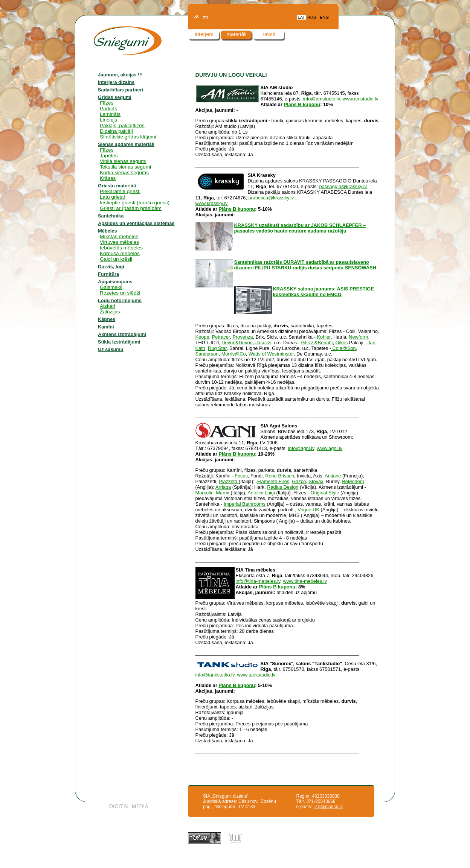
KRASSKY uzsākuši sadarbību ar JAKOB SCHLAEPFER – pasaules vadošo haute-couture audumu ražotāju (300, 228)
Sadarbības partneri (121, 90)
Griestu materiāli (117, 186)
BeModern (353, 481)
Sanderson (207, 354)
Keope (202, 337)
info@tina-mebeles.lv (258, 581)
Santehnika (111, 216)
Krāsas (108, 178)
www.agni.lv (330, 448)
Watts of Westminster (271, 354)
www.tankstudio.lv (256, 675)
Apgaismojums (115, 282)
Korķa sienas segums (124, 173)
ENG (324, 17)
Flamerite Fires (273, 481)
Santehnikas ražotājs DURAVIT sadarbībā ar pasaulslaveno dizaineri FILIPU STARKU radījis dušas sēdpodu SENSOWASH (305, 265)
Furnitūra (108, 274)
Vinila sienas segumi (123, 161)
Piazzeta (229, 481)
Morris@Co (234, 354)
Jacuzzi (263, 343)
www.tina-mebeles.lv (305, 581)
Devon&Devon (237, 343)
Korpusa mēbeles (120, 253)
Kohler (324, 337)
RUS (312, 17)
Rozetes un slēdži (120, 293)
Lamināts (110, 114)
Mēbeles (108, 231)
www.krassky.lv (212, 203)
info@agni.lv (301, 448)
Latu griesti (112, 197)
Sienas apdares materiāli (126, 144)
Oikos (342, 343)
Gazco (299, 481)
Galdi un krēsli (116, 259)
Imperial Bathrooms (245, 504)
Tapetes (109, 156)
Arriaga (223, 487)
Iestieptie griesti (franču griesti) (135, 203)
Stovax (316, 481)
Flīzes (107, 103)
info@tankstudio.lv (215, 675)
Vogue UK (308, 510)
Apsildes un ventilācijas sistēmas (136, 223)
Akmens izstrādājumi (122, 334)
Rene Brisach (280, 476)
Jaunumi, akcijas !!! (120, 75)
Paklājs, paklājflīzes (122, 125)
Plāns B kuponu (302, 104)
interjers (204, 34)
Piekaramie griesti (120, 191)
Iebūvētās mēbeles (121, 248)
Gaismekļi (111, 287)
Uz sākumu (111, 349)
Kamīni (106, 327)
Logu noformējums (120, 300)
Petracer (221, 337)
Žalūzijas (110, 312)
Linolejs (108, 120)
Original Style (325, 493)
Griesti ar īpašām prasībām (131, 208)
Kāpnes (107, 319)
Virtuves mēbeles (119, 242)
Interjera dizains (116, 82)
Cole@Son (343, 348)
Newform (358, 337)
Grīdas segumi (115, 97)
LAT (301, 17)
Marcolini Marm (212, 493)
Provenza (243, 337)
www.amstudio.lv (360, 99)
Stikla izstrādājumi (119, 342)
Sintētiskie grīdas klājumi (128, 137)
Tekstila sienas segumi (125, 167)
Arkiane (333, 476)
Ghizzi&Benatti (317, 343)
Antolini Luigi (261, 493)
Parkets (108, 109)
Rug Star (217, 348)
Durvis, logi (111, 267)
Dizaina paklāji (116, 131)
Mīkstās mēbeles (119, 236)
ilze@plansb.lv (328, 807)
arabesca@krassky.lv (271, 198)
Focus (241, 476)
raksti (269, 34)
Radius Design (283, 487)
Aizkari (108, 306)
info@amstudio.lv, (323, 99)
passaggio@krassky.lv (343, 186)
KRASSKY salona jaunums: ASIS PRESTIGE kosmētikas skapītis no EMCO (324, 292)
